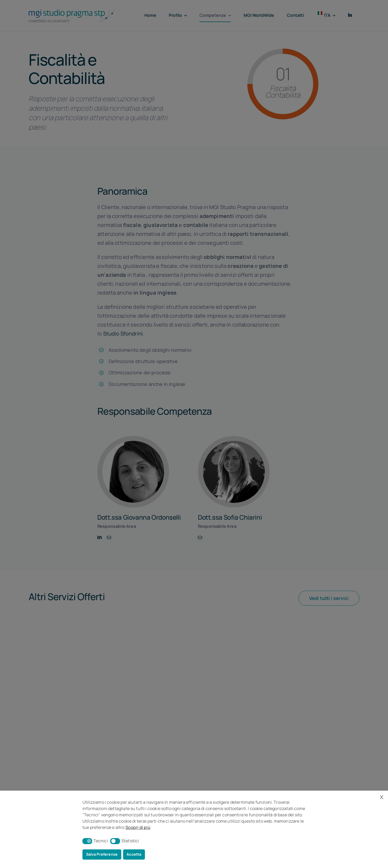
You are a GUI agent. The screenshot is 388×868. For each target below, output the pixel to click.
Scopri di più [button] (138, 827)
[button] (87, 841)
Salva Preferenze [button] (102, 854)
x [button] (382, 797)
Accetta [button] (134, 854)
